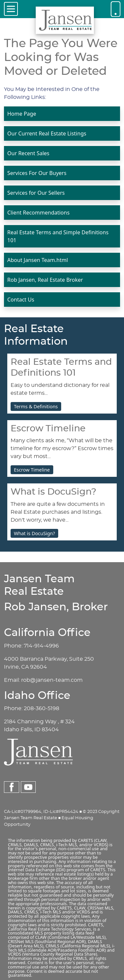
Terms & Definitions (36, 406)
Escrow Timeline (32, 470)
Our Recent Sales (28, 153)
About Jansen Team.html (38, 260)
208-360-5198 (41, 708)
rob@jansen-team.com (52, 680)
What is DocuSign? (34, 533)
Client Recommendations (38, 213)
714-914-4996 (41, 646)
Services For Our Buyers (37, 173)
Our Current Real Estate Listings (47, 133)
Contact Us (21, 300)
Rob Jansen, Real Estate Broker (45, 280)
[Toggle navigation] (11, 9)
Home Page (22, 114)
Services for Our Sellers (36, 193)
